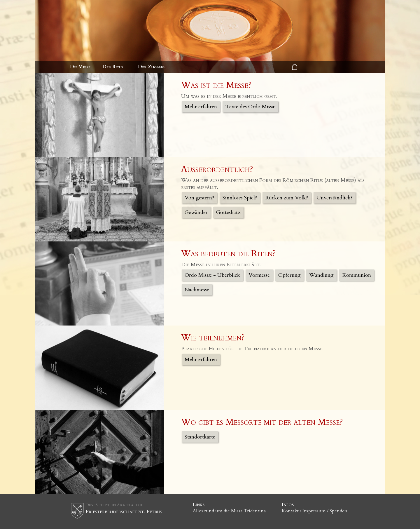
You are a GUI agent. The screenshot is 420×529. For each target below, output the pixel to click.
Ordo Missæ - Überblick (212, 275)
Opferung (289, 275)
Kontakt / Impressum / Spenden (315, 511)
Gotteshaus (228, 212)
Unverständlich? (335, 198)
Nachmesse (197, 290)
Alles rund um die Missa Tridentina (229, 511)
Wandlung (321, 275)
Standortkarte (200, 437)
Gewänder (196, 212)
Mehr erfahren (201, 107)
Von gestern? (199, 198)
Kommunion (357, 275)
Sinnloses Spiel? (240, 198)
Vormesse (259, 275)
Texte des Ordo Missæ (250, 107)
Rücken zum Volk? (287, 198)
